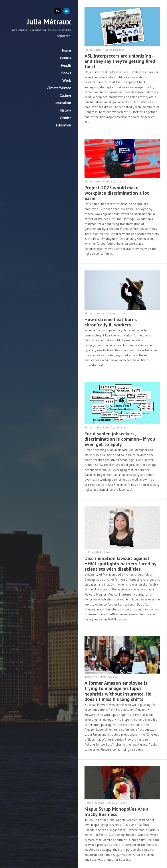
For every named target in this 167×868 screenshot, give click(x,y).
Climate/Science (59, 88)
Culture (65, 96)
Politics (65, 59)
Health (66, 66)
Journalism (63, 103)
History (65, 111)
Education (63, 126)
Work (67, 81)
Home (66, 51)
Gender (65, 118)
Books (66, 74)
